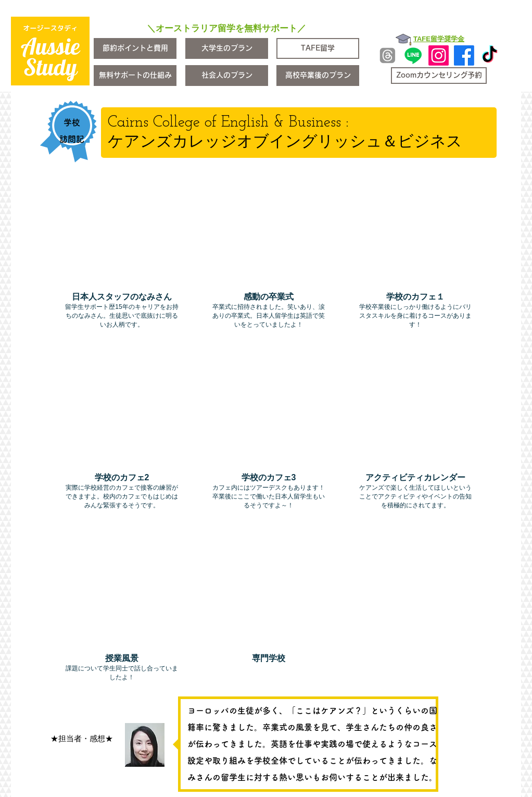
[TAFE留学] (318, 48)
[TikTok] (490, 55)
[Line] (413, 55)
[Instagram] (439, 55)
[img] (122, 263)
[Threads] (388, 55)
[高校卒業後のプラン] (318, 76)
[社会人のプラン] (227, 76)
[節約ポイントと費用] (135, 48)
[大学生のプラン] (227, 48)
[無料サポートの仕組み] (135, 76)
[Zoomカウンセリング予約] (439, 76)
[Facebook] (464, 55)
